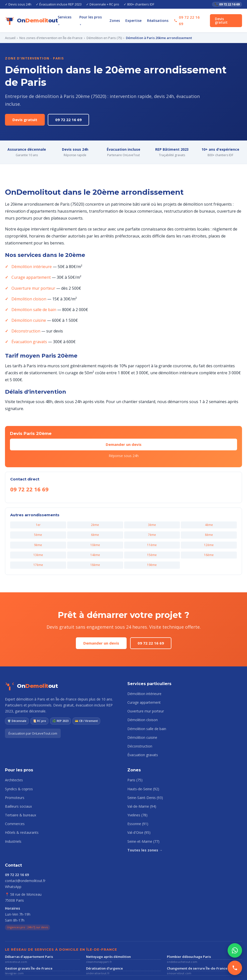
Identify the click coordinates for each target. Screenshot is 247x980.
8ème (209, 514)
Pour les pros (100, 17)
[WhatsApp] (235, 950)
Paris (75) (135, 759)
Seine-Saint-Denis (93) (145, 777)
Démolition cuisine (28, 306)
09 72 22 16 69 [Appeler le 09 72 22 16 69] (192, 17)
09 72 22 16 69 (64, 106)
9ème (38, 524)
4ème (209, 504)
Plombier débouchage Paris (187, 936)
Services (75, 17)
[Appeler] (235, 968)
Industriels (13, 821)
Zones (122, 17)
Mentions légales (17, 971)
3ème (152, 504)
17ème (38, 544)
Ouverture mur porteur (31, 274)
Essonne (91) (138, 803)
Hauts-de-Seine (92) (143, 768)
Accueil (10, 31)
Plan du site (80, 971)
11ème (152, 524)
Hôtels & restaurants (21, 812)
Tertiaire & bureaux (20, 794)
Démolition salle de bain (33, 296)
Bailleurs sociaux (18, 786)
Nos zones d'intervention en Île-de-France (49, 31)
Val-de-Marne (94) (141, 786)
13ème (38, 534)
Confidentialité (45, 971)
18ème (95, 544)
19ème (152, 544)
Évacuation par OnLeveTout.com (32, 712)
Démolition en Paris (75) (100, 31)
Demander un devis (123, 423)
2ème (95, 504)
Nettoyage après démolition (106, 936)
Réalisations (162, 17)
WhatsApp (13, 866)
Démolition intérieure (30, 253)
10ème (95, 524)
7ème (152, 514)
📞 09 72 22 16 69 (226, 4)
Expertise (139, 17)
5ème (38, 514)
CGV (63, 971)
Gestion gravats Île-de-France (26, 947)
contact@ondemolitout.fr (24, 860)
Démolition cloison (28, 285)
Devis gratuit (227, 17)
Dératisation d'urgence (102, 947)
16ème (209, 534)
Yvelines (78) (137, 794)
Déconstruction (25, 317)
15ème (152, 534)
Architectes (14, 759)
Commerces (14, 803)
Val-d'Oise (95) (139, 812)
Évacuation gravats (28, 328)
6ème (95, 514)
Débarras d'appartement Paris (26, 936)
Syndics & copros (18, 768)
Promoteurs (14, 777)
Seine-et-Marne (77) (143, 821)
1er (38, 504)
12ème (209, 524)
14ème (95, 534)
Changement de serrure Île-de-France (194, 947)
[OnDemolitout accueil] (28, 17)
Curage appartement (30, 263)
